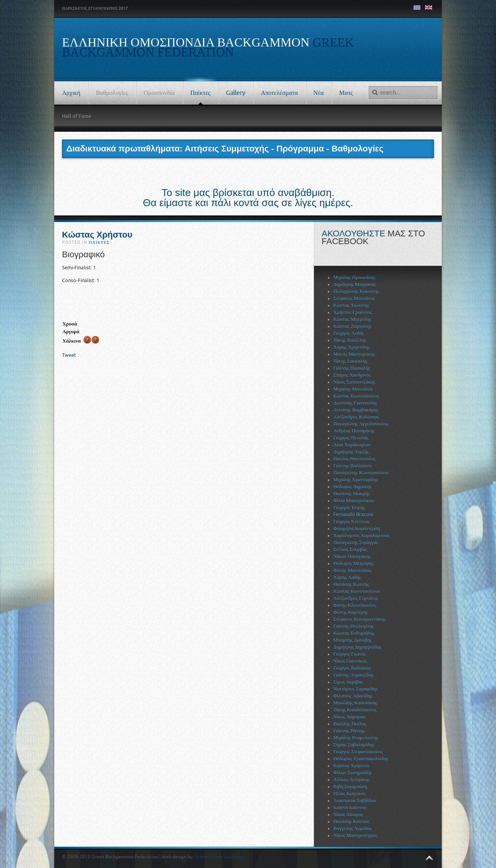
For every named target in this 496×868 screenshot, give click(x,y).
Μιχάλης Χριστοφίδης (356, 480)
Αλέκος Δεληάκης (351, 779)
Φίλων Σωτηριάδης (353, 772)
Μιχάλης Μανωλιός (353, 389)
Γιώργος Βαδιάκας (352, 668)
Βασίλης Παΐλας (350, 724)
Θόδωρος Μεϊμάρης (353, 563)
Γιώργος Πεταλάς (351, 438)
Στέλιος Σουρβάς (350, 549)
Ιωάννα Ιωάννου (350, 807)
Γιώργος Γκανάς (350, 654)
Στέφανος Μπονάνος (354, 298)
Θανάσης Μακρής (351, 493)
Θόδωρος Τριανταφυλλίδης (361, 759)
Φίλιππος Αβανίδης (353, 696)
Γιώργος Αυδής (349, 333)
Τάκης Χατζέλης (350, 340)
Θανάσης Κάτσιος (351, 821)
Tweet (69, 355)
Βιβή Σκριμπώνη (350, 786)
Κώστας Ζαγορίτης (352, 326)
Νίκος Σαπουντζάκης (354, 382)
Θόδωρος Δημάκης (352, 487)
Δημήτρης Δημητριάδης (357, 647)
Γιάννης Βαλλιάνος (353, 466)
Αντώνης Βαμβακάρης (356, 410)
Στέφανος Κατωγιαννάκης (359, 619)
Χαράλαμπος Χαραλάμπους (361, 535)
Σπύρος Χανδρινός (352, 375)
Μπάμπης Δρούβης (353, 640)
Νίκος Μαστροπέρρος (355, 835)
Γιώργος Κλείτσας (352, 521)
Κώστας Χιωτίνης (351, 305)
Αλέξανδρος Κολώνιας (356, 417)
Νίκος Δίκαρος (348, 814)
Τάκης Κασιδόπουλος (355, 710)
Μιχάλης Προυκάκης (354, 277)
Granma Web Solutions (219, 857)
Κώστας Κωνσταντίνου (356, 591)
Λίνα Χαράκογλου (352, 445)
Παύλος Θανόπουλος (355, 459)
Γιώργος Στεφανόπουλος (358, 752)
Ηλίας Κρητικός (349, 793)
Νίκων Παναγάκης (352, 556)
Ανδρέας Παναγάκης (354, 431)
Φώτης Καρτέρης (351, 612)
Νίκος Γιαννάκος (350, 661)
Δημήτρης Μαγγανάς (355, 284)
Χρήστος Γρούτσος (353, 312)
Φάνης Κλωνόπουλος (355, 605)
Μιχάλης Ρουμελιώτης (356, 738)
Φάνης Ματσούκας (352, 570)
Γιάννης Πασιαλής (352, 368)
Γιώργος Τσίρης (349, 507)
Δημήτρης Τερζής (351, 452)
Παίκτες (99, 242)
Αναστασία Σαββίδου (355, 800)
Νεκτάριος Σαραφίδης (356, 689)
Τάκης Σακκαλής (350, 361)
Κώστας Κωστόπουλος (356, 396)
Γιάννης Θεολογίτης (354, 626)
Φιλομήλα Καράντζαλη (357, 528)
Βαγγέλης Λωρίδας (353, 828)
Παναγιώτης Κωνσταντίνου (361, 473)
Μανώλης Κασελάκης (355, 703)
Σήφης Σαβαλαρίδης (354, 745)
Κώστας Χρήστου (97, 235)
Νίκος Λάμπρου (349, 717)
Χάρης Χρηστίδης (351, 347)
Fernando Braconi (353, 514)
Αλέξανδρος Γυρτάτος (356, 598)
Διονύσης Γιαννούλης (355, 403)
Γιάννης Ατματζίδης (354, 675)
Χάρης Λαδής (347, 577)
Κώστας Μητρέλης (352, 319)
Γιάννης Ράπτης (349, 731)
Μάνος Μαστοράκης (354, 354)
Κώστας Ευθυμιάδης (354, 633)
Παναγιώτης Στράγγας (356, 542)
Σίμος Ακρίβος (348, 682)
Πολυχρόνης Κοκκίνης (356, 291)
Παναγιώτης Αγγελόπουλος (361, 424)
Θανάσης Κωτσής (351, 584)
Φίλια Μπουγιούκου (354, 500)
